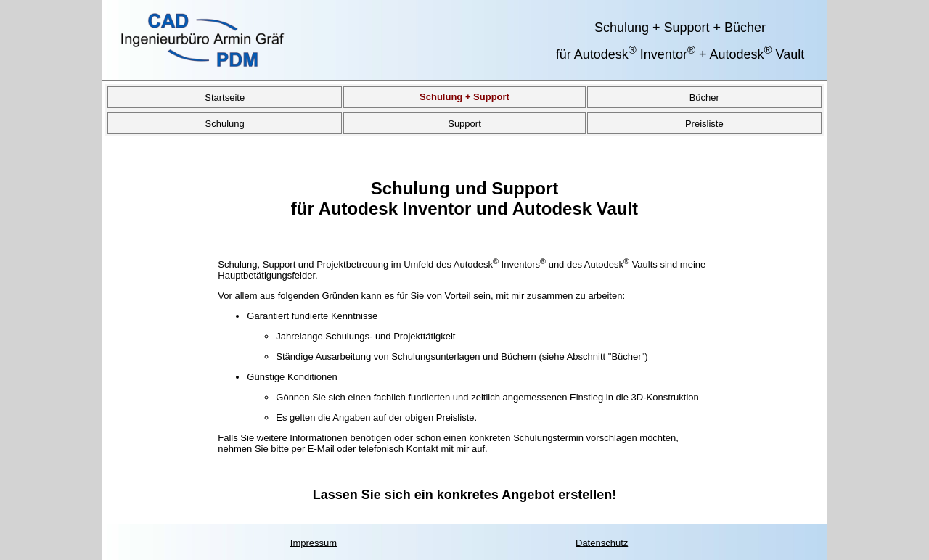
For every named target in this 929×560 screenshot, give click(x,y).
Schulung (225, 123)
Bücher (704, 97)
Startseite (225, 97)
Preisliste (704, 123)
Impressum (314, 542)
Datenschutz (602, 542)
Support (464, 123)
